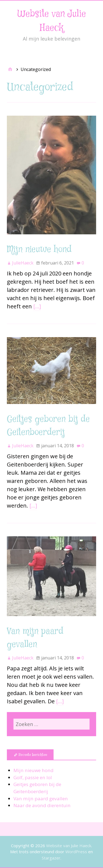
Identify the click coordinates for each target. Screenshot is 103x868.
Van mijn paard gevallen (41, 799)
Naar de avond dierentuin (42, 805)
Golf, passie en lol (33, 777)
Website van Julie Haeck (69, 846)
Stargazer (51, 858)
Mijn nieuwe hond (39, 250)
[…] (37, 306)
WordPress (76, 852)
